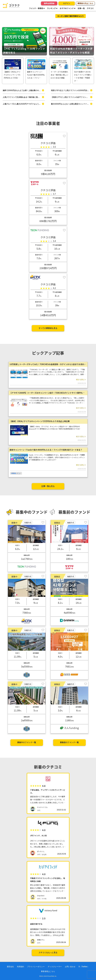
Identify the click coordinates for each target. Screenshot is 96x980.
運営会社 (10, 967)
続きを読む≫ (81, 379)
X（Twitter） (84, 967)
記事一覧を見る (48, 486)
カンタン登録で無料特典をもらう (70, 16)
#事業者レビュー (16, 473)
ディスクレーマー (55, 967)
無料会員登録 (49, 3)
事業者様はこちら (48, 971)
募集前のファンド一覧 (69, 742)
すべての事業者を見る (48, 328)
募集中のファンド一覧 (27, 742)
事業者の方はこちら (85, 3)
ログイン (67, 3)
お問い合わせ (70, 967)
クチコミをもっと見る (48, 953)
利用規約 (20, 967)
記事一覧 (81, 8)
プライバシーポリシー (36, 967)
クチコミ (90, 8)
